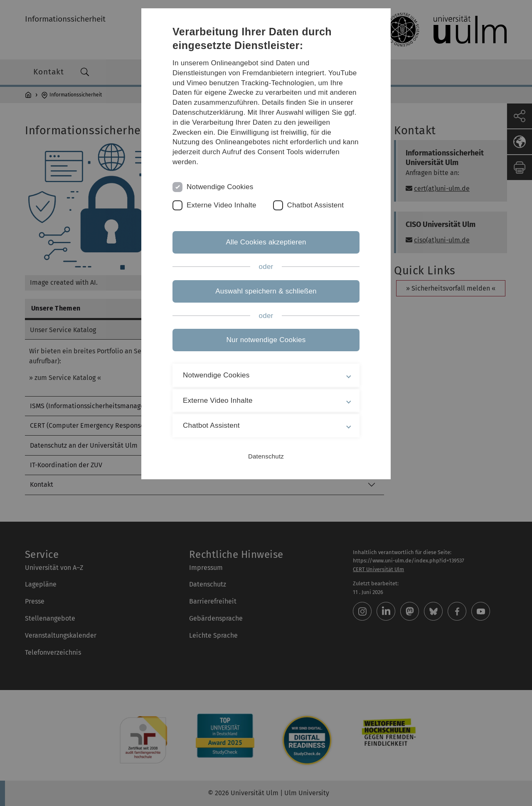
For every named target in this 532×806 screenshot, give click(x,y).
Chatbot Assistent (316, 205)
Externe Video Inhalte (222, 205)
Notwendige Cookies (220, 187)
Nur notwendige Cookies (266, 340)
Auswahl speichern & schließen (266, 291)
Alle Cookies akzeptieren (266, 242)
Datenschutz (266, 456)
